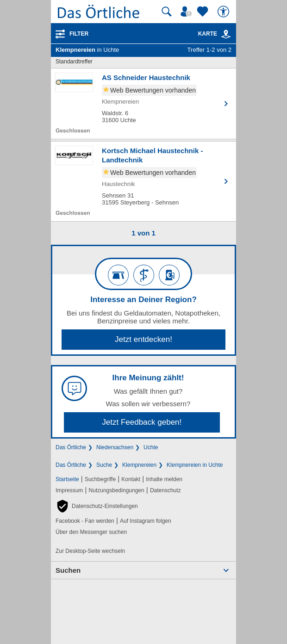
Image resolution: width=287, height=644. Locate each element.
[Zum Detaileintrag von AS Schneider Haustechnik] (143, 104)
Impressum (69, 490)
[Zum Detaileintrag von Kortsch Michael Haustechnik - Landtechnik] (143, 181)
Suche (104, 465)
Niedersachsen (115, 447)
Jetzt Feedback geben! (142, 422)
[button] (97, 506)
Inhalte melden (164, 479)
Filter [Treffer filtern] (79, 34)
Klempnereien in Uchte (195, 465)
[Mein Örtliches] (187, 12)
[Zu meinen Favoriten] (204, 12)
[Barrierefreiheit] (225, 12)
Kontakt (131, 479)
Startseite (67, 479)
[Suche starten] (167, 12)
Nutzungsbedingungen (117, 490)
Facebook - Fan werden (85, 521)
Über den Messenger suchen (91, 532)
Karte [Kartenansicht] (215, 34)
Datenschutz (165, 490)
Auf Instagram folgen (146, 521)
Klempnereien (139, 465)
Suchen (68, 570)
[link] (226, 34)
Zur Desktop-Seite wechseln (90, 551)
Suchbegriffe (100, 479)
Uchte (151, 447)
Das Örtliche (71, 447)
